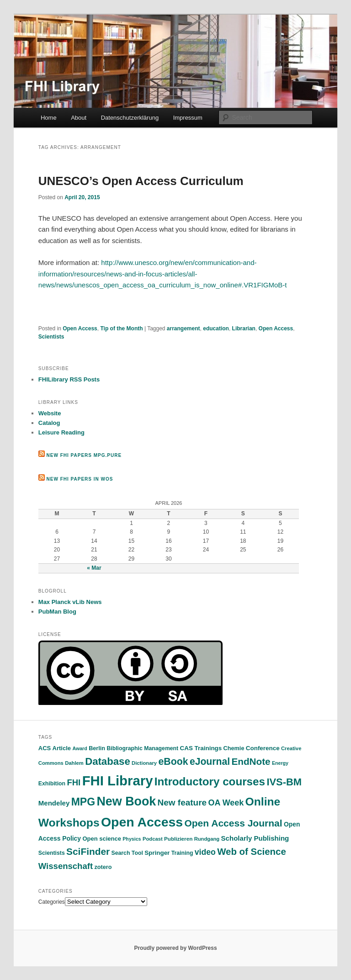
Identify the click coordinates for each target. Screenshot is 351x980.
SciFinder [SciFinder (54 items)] (88, 851)
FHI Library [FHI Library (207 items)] (118, 781)
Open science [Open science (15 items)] (102, 839)
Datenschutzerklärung (130, 118)
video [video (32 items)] (205, 852)
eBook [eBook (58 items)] (173, 762)
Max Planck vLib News (70, 602)
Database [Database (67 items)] (108, 761)
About (79, 118)
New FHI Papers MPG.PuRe (84, 455)
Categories (52, 902)
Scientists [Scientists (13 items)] (52, 853)
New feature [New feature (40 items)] (182, 803)
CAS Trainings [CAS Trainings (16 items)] (201, 748)
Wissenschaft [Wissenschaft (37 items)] (66, 866)
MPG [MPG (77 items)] (83, 802)
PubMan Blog (57, 612)
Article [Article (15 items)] (62, 748)
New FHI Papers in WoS (80, 479)
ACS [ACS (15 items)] (45, 748)
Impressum (188, 118)
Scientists (51, 337)
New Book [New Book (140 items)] (126, 801)
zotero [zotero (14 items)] (103, 867)
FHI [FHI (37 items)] (74, 782)
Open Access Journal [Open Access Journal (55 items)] (233, 823)
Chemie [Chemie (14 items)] (234, 748)
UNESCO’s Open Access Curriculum (141, 181)
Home (49, 118)
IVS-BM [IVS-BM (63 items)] (284, 782)
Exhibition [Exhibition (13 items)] (52, 784)
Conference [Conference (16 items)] (263, 748)
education (216, 328)
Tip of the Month (121, 328)
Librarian (244, 328)
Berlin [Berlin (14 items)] (97, 748)
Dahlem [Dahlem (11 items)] (74, 763)
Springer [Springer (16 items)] (157, 853)
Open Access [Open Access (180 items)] (142, 822)
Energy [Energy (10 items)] (280, 763)
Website (50, 413)
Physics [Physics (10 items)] (132, 839)
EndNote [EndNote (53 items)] (251, 761)
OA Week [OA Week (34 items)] (226, 803)
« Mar (94, 568)
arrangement (183, 328)
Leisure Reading (61, 432)
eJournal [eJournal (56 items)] (210, 761)
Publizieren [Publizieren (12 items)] (178, 839)
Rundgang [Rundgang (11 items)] (207, 839)
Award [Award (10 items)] (80, 748)
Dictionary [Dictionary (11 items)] (144, 763)
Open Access (80, 328)
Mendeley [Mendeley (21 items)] (54, 803)
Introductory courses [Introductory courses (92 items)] (210, 781)
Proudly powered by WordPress (175, 948)
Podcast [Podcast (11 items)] (153, 839)
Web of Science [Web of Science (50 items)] (252, 852)
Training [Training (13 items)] (182, 853)
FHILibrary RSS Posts (69, 379)
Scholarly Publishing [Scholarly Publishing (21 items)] (255, 838)
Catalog (49, 423)
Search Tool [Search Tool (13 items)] (127, 853)
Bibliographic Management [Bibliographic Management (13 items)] (142, 748)
